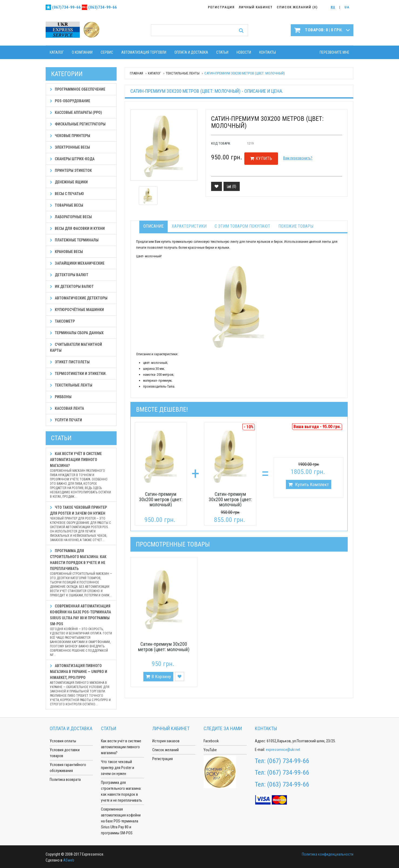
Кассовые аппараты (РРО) (76, 112)
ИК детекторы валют (72, 286)
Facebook (211, 741)
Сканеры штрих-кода (72, 159)
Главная (136, 73)
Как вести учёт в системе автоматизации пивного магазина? (81, 475)
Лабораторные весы (71, 217)
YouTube (210, 750)
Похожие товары (296, 226)
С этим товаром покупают (242, 226)
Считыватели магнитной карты (76, 347)
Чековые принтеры (70, 136)
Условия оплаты (63, 741)
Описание (153, 226)
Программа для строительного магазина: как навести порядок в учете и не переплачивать (81, 573)
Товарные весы (67, 205)
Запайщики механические (77, 263)
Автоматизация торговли (144, 52)
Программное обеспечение (78, 89)
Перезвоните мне (334, 52)
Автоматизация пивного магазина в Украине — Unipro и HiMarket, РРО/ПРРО (81, 685)
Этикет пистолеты (70, 362)
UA (347, 7)
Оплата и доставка (191, 52)
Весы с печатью (67, 194)
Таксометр (62, 321)
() (232, 186)
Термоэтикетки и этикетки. (78, 374)
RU (333, 7)
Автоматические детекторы (79, 298)
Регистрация (163, 759)
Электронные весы (70, 147)
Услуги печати (66, 420)
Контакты (268, 52)
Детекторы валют (69, 275)
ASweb (69, 860)
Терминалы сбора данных (77, 333)
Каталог (57, 52)
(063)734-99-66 (103, 7)
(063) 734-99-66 (288, 784)
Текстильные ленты (183, 73)
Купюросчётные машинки (77, 310)
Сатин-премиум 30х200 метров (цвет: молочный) (161, 499)
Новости (244, 52)
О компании (82, 52)
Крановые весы (66, 252)
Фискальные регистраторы (78, 124)
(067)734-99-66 (66, 7)
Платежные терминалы (74, 240)
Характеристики (189, 226)
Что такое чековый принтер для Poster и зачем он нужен (81, 524)
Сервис (107, 52)
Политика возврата (65, 780)
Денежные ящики (69, 182)
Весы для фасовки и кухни (77, 228)
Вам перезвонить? (298, 158)
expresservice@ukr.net (283, 750)
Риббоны (61, 397)
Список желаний (165, 750)
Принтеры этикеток (71, 170)
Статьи (222, 52)
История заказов (166, 741)
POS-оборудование (70, 101)
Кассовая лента (67, 408)
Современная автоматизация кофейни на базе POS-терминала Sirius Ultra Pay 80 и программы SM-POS (81, 631)
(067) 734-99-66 (288, 761)
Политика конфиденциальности (328, 854)
